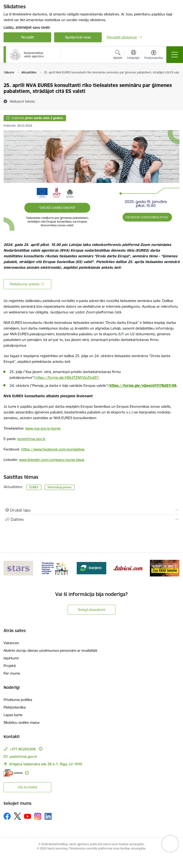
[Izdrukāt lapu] (91, 510)
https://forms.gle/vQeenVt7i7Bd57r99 (143, 386)
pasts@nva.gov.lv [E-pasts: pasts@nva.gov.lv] (23, 756)
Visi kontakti (28, 787)
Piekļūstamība (15, 707)
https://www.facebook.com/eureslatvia (53, 449)
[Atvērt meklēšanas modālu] (118, 55)
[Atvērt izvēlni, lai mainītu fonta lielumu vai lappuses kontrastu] (154, 55)
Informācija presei (60, 487)
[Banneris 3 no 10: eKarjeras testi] (91, 568)
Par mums (12, 673)
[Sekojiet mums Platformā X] (17, 816)
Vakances (11, 643)
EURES (34, 487)
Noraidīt (28, 37)
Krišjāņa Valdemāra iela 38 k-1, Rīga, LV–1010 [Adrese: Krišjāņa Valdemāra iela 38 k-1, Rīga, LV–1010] (46, 764)
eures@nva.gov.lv (31, 439)
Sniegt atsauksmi (91, 610)
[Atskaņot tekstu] (22, 101)
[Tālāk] (174, 568)
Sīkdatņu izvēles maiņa (22, 722)
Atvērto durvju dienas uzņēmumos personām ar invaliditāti (50, 650)
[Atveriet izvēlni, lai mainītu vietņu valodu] (133, 55)
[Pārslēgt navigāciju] (175, 55)
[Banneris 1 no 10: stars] (18, 568)
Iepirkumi (11, 658)
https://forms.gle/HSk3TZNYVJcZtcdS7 (67, 377)
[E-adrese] (13, 773)
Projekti (10, 666)
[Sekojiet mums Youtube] (28, 816)
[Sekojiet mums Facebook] (7, 816)
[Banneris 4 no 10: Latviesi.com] (128, 568)
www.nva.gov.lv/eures (43, 428)
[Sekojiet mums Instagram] (38, 816)
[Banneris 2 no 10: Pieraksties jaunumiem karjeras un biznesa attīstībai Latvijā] (55, 568)
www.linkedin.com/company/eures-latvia (52, 460)
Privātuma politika (18, 700)
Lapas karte (13, 715)
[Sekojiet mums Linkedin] (48, 816)
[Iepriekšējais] (9, 568)
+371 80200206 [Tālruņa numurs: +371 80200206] (23, 749)
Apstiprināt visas (78, 37)
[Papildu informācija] (41, 749)
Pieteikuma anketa (25, 284)
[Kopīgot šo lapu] (91, 519)
